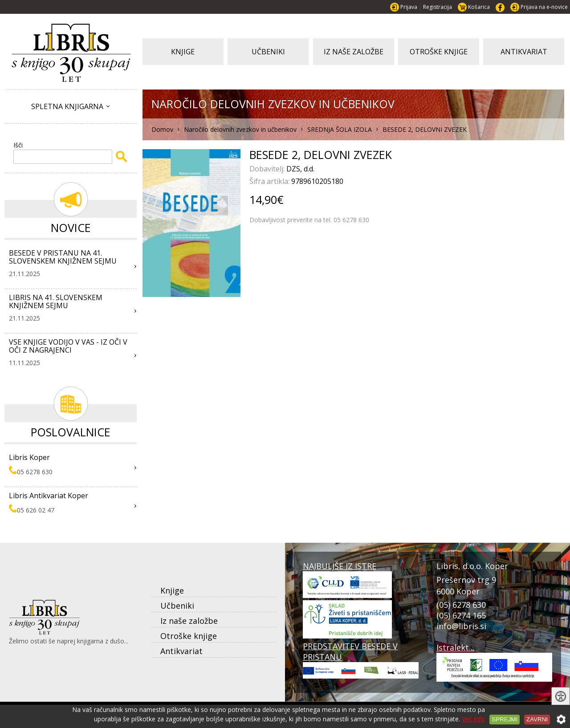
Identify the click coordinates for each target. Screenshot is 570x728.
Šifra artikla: (270, 181)
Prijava (409, 7)
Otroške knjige (189, 636)
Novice (71, 228)
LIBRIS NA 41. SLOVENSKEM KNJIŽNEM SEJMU (56, 301)
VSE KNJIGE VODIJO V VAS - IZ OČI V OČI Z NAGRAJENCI (68, 346)
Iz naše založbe (189, 621)
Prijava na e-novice (544, 7)
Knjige (172, 590)
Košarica (479, 7)
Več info (473, 719)
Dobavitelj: (268, 169)
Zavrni (537, 719)
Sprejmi (505, 719)
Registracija (438, 7)
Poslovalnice (71, 432)
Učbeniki (177, 606)
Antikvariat (181, 651)
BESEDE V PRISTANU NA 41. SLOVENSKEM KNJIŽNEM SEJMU (63, 257)
